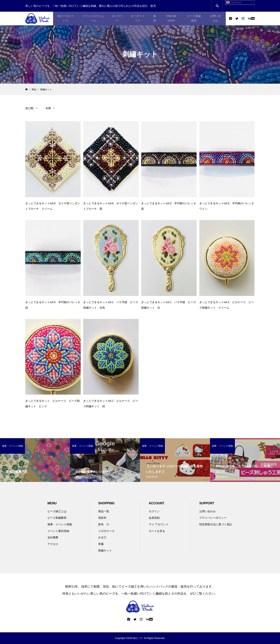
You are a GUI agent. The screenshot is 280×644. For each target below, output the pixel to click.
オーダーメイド (138, 18)
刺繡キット (105, 550)
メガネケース (106, 531)
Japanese (234, 2)
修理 (155, 18)
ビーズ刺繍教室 (194, 18)
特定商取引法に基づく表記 (216, 524)
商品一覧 (104, 511)
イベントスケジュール (93, 18)
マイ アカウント (159, 524)
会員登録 (154, 518)
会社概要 (53, 537)
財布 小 (104, 524)
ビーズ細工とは (57, 511)
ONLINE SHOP (171, 18)
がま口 (102, 537)
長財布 (102, 518)
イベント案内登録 (58, 531)
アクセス (53, 544)
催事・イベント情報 (60, 524)
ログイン (154, 511)
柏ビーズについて (66, 18)
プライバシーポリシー (213, 518)
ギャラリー (117, 18)
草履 (101, 544)
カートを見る (157, 531)
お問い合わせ (215, 18)
